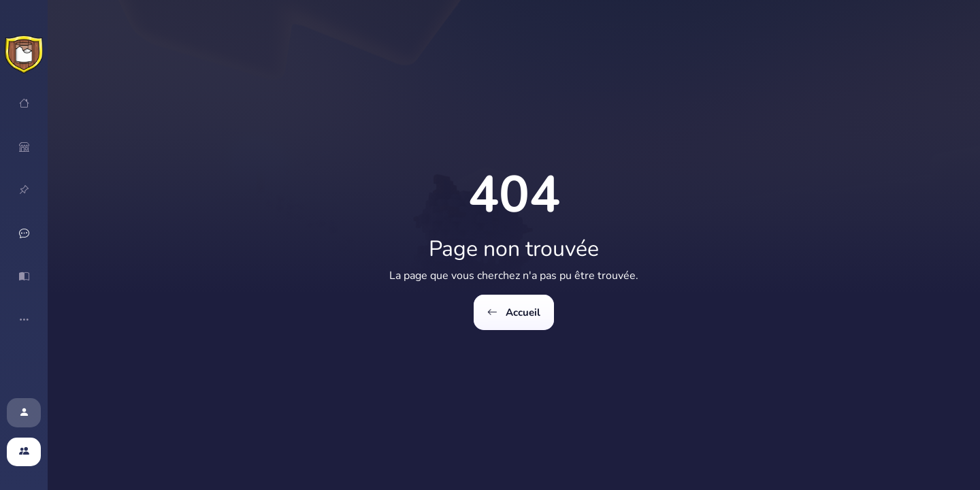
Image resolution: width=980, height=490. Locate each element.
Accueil (513, 313)
